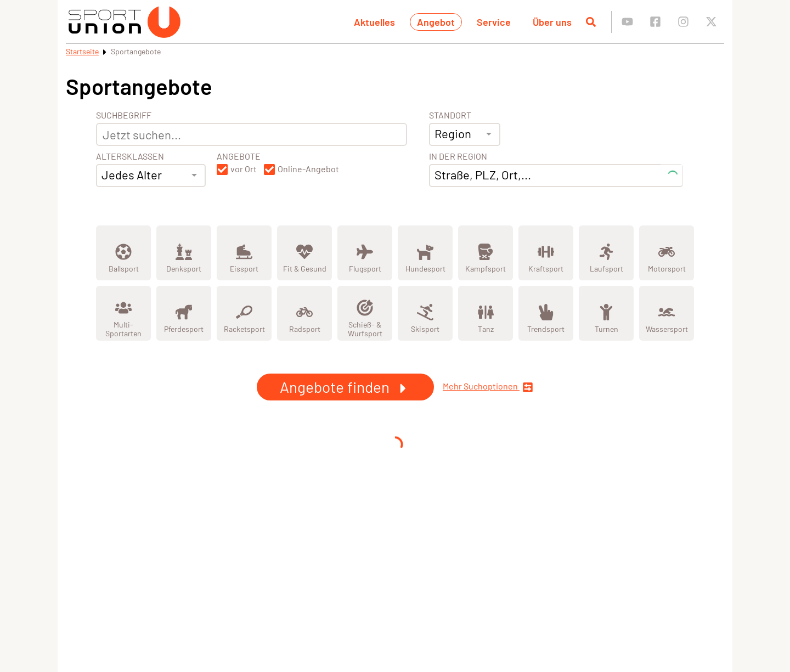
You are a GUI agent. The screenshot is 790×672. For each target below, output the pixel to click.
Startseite (82, 51)
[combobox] (151, 176)
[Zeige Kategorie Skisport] (425, 313)
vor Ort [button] (244, 169)
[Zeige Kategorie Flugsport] (365, 253)
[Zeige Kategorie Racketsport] (244, 313)
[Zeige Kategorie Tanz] (486, 313)
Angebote (239, 156)
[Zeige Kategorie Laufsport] (606, 253)
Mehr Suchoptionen (488, 387)
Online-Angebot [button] (308, 169)
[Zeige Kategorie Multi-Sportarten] (123, 313)
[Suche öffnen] (591, 22)
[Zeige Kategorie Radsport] (304, 313)
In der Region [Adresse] (458, 156)
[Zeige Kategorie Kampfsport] (486, 253)
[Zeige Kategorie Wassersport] (667, 313)
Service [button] (494, 22)
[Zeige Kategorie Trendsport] (546, 313)
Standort (450, 115)
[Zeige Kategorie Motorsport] (667, 253)
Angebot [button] (436, 22)
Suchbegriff (124, 115)
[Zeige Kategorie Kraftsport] (546, 253)
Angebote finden (345, 387)
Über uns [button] (552, 22)
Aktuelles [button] (374, 22)
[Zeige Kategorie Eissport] (244, 253)
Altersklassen (130, 156)
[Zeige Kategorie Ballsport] (123, 253)
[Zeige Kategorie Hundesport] (425, 253)
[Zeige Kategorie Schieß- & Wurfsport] (365, 313)
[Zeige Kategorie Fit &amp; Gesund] (304, 253)
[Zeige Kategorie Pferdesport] (184, 313)
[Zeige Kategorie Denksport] (184, 253)
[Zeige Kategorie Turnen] (606, 313)
